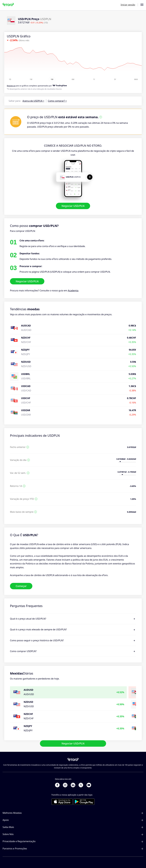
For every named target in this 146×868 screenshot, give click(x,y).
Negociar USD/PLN (73, 206)
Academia (73, 291)
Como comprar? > (57, 101)
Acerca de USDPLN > (33, 101)
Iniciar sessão (128, 5)
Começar (21, 586)
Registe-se (11, 86)
